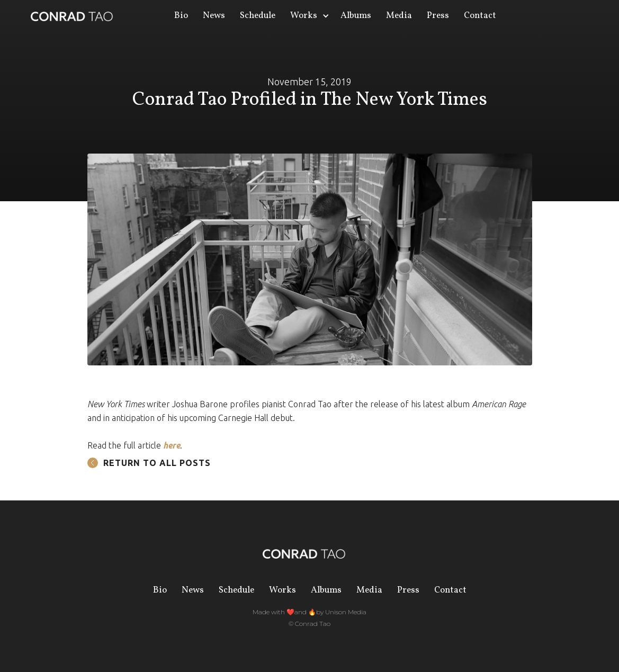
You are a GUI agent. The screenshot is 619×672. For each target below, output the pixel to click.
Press (438, 16)
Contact (480, 16)
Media (399, 16)
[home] (72, 16)
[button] (308, 16)
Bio (181, 16)
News (214, 16)
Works (282, 590)
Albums (356, 16)
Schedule (258, 16)
